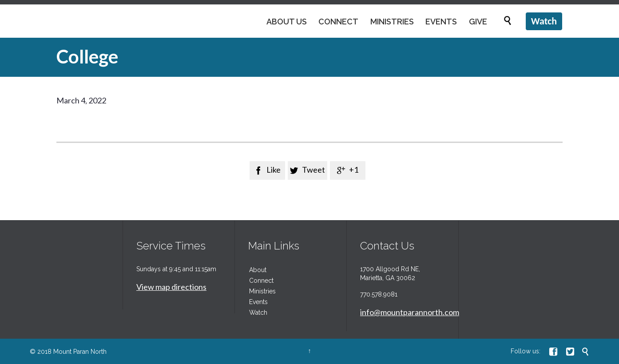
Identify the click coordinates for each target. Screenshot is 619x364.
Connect (261, 281)
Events (258, 302)
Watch (258, 313)
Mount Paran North (80, 352)
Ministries (262, 291)
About (258, 270)
